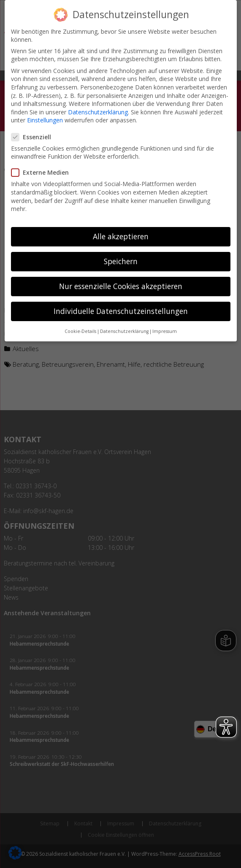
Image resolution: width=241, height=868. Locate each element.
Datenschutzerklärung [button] (124, 324)
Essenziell (35, 130)
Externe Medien (43, 166)
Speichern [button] (121, 254)
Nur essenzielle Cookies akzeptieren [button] (121, 279)
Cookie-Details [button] (80, 324)
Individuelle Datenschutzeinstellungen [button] (121, 304)
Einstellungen (45, 113)
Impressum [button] (165, 324)
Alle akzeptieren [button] (121, 230)
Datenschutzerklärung (98, 105)
